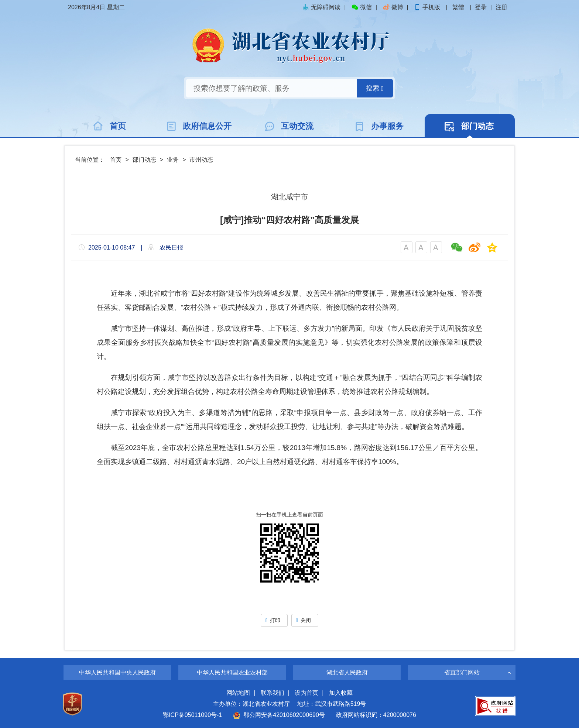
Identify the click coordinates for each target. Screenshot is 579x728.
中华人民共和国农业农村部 (232, 672)
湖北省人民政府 (347, 672)
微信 (362, 7)
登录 (481, 7)
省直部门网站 (462, 672)
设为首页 (306, 693)
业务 (173, 160)
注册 (501, 7)
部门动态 (144, 160)
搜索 (375, 88)
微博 (393, 7)
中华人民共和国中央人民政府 (117, 672)
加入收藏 (341, 693)
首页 (116, 160)
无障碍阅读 (321, 7)
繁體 (458, 7)
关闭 (305, 620)
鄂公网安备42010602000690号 (279, 715)
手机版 (428, 7)
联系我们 (273, 693)
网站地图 (238, 693)
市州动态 (201, 160)
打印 (274, 620)
